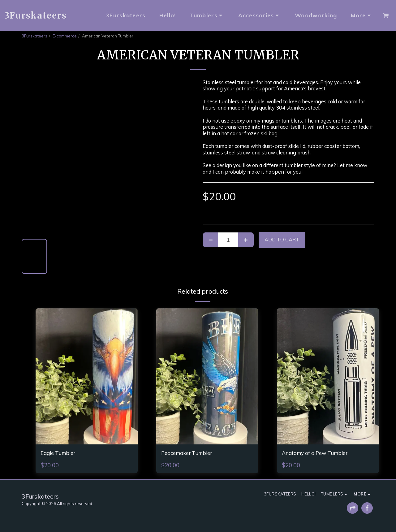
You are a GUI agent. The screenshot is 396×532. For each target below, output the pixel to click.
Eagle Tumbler (61, 454)
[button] (386, 15)
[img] (87, 376)
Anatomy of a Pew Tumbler (321, 454)
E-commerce (65, 36)
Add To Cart (282, 239)
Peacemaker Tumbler (192, 454)
